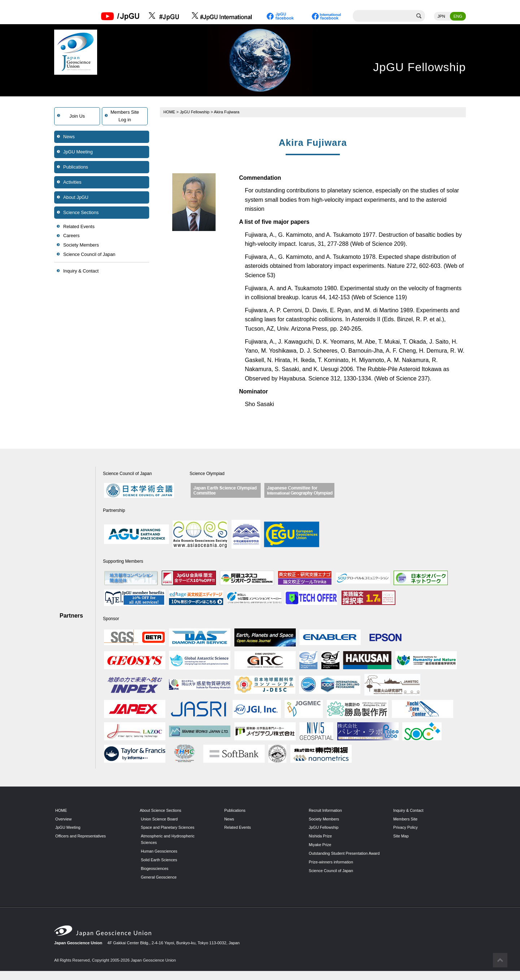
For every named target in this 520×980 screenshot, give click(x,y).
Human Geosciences (160, 851)
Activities (72, 182)
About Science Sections (161, 810)
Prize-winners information (331, 869)
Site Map (401, 836)
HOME (170, 112)
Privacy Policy (406, 828)
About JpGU (76, 197)
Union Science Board (160, 819)
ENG (458, 16)
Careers (71, 236)
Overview (64, 819)
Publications (76, 167)
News (69, 137)
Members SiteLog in (125, 116)
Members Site (406, 819)
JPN (441, 16)
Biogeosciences (155, 869)
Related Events (79, 227)
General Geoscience (159, 877)
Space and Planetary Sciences (168, 828)
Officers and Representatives (81, 836)
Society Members (81, 245)
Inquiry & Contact (81, 271)
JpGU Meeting (78, 152)
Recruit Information (326, 810)
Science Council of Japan (89, 254)
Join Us (77, 116)
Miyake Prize (320, 845)
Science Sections (81, 212)
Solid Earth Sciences (159, 860)
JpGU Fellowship (196, 112)
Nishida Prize (321, 836)
